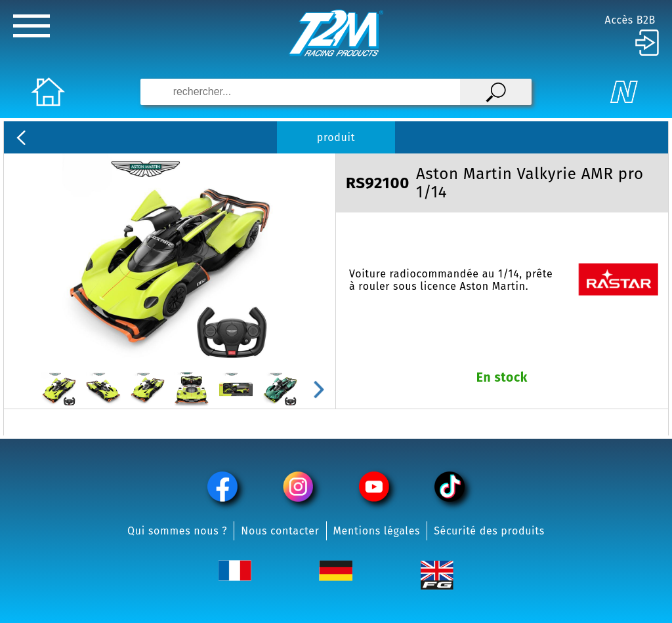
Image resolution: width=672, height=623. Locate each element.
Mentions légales (377, 531)
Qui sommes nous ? (177, 531)
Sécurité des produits (489, 531)
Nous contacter (280, 531)
